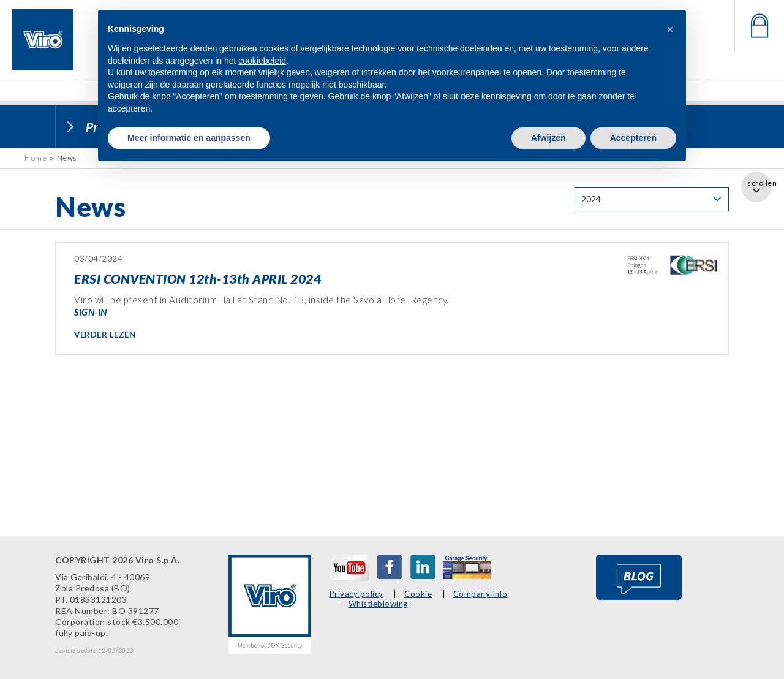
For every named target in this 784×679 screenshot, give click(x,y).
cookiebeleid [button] (262, 61)
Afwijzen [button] (548, 138)
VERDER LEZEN (105, 335)
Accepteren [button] (633, 138)
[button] (670, 29)
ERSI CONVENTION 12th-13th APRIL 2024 (198, 279)
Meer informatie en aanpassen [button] (189, 138)
